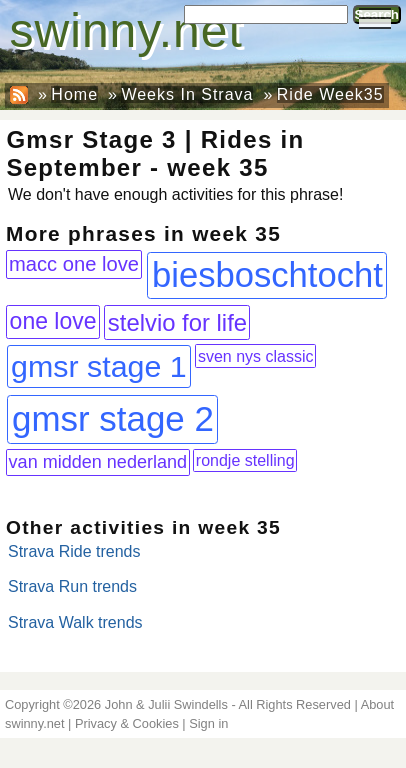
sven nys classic (256, 356)
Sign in (208, 723)
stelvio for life (177, 322)
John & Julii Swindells (166, 704)
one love (53, 321)
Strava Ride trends (74, 551)
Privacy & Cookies (127, 723)
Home (74, 94)
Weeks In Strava (187, 94)
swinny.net (126, 30)
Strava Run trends (72, 586)
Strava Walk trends (75, 622)
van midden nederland (98, 462)
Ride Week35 (330, 94)
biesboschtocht (267, 275)
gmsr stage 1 (99, 366)
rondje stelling (245, 460)
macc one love (74, 264)
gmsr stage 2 (113, 418)
